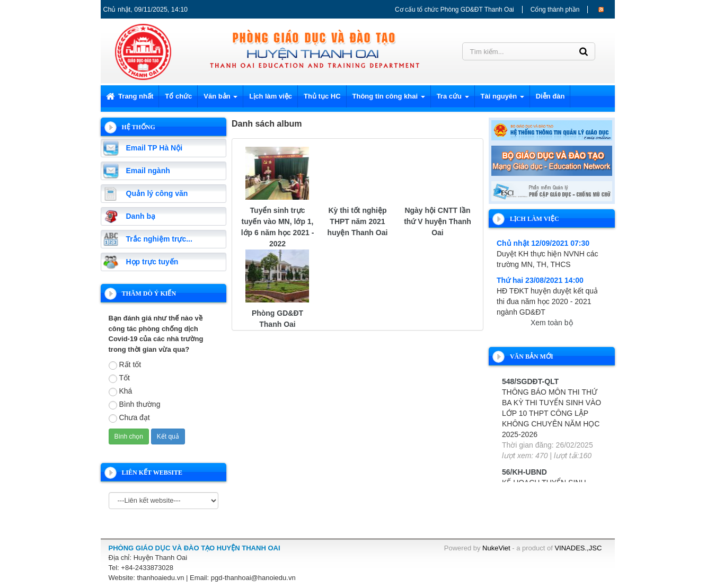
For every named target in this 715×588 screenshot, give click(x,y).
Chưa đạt (129, 418)
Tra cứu (453, 99)
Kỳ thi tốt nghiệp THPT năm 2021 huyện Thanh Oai (358, 221)
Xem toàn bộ (552, 323)
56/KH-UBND (524, 472)
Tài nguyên (502, 99)
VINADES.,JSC (578, 548)
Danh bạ (141, 216)
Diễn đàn (550, 96)
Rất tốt (125, 365)
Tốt (119, 378)
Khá (121, 391)
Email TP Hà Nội (155, 148)
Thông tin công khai (389, 99)
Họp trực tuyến (152, 262)
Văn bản (220, 99)
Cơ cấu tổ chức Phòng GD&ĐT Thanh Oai (454, 10)
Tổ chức (178, 96)
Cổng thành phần (555, 10)
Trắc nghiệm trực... (159, 239)
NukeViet (496, 548)
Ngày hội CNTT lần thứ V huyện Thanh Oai (438, 221)
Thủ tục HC (322, 96)
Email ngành (148, 171)
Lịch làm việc (271, 96)
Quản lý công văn (157, 193)
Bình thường (135, 405)
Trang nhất (130, 96)
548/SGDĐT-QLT (530, 381)
